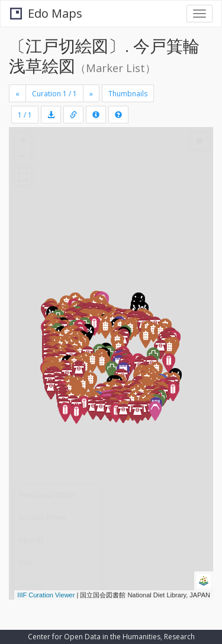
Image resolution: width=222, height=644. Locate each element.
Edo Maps (46, 13)
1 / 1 (25, 115)
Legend (30, 585)
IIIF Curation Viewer (46, 595)
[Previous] (17, 93)
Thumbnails (128, 94)
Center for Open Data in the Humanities (94, 637)
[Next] (91, 93)
